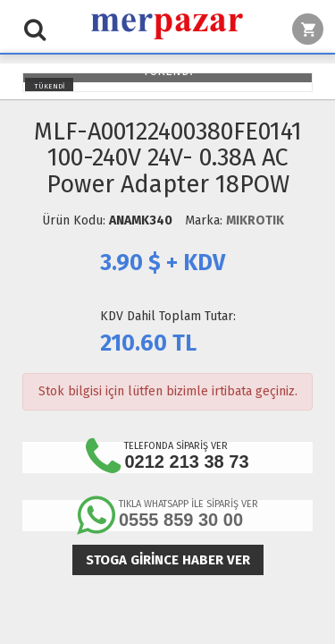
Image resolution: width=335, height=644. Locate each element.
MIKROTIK (255, 220)
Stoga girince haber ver (168, 560)
